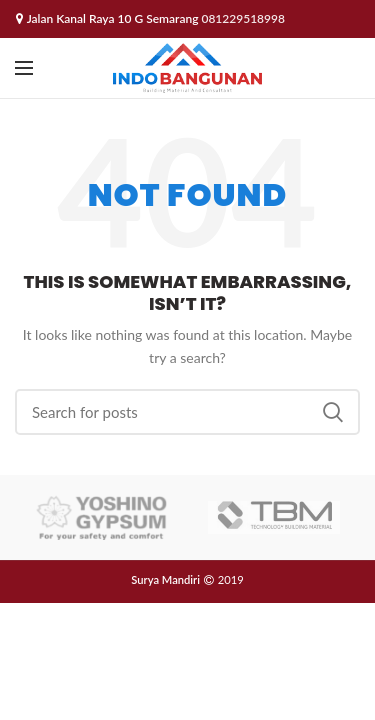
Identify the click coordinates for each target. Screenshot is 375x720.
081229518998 (243, 18)
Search (333, 412)
